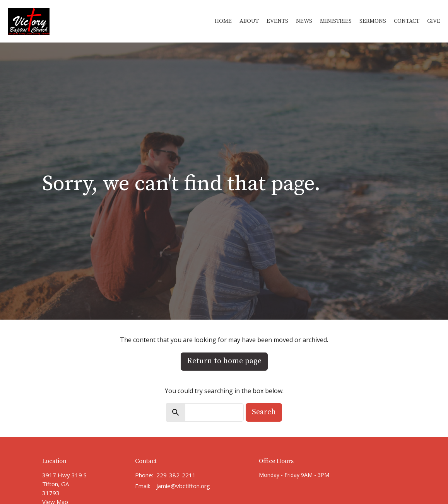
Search (264, 412)
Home (223, 21)
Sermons (373, 21)
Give (434, 21)
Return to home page (224, 361)
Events (277, 21)
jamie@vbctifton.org (183, 486)
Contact (407, 21)
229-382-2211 (176, 475)
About (249, 21)
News (304, 21)
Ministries (336, 21)
